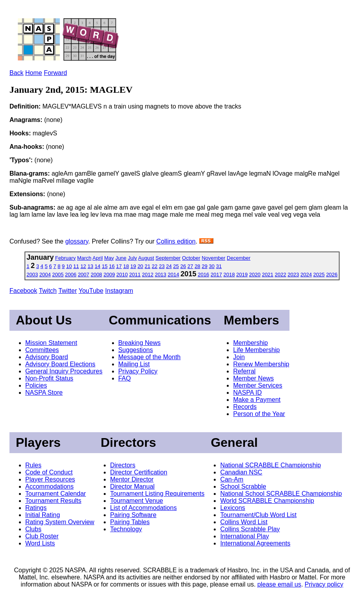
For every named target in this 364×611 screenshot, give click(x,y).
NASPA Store (44, 393)
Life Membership (256, 350)
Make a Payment (257, 400)
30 (212, 266)
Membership (250, 343)
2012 (148, 275)
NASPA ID (247, 393)
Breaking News (140, 343)
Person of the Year (259, 414)
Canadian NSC (241, 472)
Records (245, 407)
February (65, 258)
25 (176, 266)
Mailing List (134, 364)
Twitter (68, 291)
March (84, 258)
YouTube (91, 291)
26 (183, 266)
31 (219, 266)
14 (97, 266)
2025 (319, 275)
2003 (32, 275)
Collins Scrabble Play (250, 529)
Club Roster (42, 536)
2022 (281, 275)
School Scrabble (243, 486)
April (98, 258)
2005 (58, 275)
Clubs (33, 529)
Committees (42, 350)
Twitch (48, 291)
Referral (244, 371)
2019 (242, 275)
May (109, 258)
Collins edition (176, 241)
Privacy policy (324, 584)
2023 (293, 275)
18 (126, 266)
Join (239, 357)
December (239, 258)
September (168, 258)
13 (90, 266)
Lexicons (232, 508)
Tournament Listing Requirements (157, 494)
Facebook (23, 291)
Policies (36, 385)
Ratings (36, 508)
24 (169, 266)
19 (133, 266)
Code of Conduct (49, 472)
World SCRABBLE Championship (267, 501)
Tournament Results (53, 501)
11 (76, 266)
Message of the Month (149, 357)
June (121, 258)
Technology (126, 529)
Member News (253, 378)
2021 (268, 275)
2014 (173, 275)
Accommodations (49, 486)
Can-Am (232, 479)
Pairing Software (133, 515)
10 (69, 266)
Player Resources (50, 479)
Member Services (258, 385)
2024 (306, 275)
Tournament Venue (136, 501)
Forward (55, 73)
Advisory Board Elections (60, 364)
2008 (96, 275)
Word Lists (40, 543)
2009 (109, 275)
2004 (45, 275)
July (132, 258)
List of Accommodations (143, 508)
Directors (123, 465)
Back (17, 73)
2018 (229, 275)
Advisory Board (47, 357)
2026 (332, 275)
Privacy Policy (138, 371)
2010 (122, 275)
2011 (135, 275)
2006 (71, 275)
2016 (203, 275)
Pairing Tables (130, 522)
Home (34, 73)
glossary (77, 241)
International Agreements (255, 543)
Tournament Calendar (56, 494)
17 (119, 266)
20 (140, 266)
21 (147, 266)
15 (105, 266)
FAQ (125, 378)
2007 (83, 275)
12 (83, 266)
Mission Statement (51, 343)
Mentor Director (132, 479)
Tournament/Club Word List (258, 515)
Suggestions (136, 350)
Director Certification (139, 472)
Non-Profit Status (49, 378)
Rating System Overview (60, 522)
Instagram (119, 291)
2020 (255, 275)
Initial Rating (43, 515)
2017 (216, 275)
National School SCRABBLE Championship (281, 494)
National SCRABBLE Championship (270, 465)
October (191, 258)
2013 (161, 275)
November (213, 258)
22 (155, 266)
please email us (279, 584)
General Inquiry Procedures (64, 371)
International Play (245, 536)
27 (190, 266)
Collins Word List (244, 522)
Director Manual (132, 486)
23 (162, 266)
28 (197, 266)
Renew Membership (261, 364)
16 (112, 266)
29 (204, 266)
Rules (33, 465)
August (146, 258)
